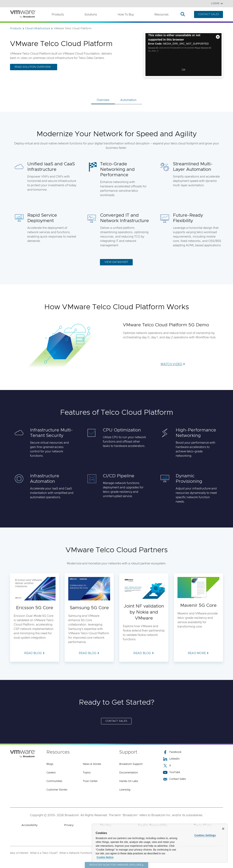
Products (58, 15)
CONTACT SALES (209, 14)
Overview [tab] (103, 100)
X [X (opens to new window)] (167, 766)
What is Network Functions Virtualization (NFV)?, (89, 853)
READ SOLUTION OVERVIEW (33, 67)
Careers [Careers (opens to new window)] (51, 773)
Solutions (91, 15)
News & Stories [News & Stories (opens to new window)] (92, 764)
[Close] (223, 829)
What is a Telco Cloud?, (44, 853)
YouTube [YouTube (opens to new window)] (171, 772)
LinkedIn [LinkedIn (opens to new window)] (171, 759)
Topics (87, 773)
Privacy (69, 825)
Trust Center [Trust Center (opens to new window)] (90, 781)
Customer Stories (57, 790)
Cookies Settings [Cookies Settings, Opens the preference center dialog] (205, 835)
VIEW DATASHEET (116, 262)
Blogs (50, 764)
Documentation (129, 773)
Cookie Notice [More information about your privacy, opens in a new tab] (105, 857)
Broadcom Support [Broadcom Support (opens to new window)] (131, 764)
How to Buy (126, 15)
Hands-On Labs (129, 781)
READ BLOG (33, 653)
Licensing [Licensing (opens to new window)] (125, 790)
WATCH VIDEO (171, 364)
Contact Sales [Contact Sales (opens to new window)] (174, 779)
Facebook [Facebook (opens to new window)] (172, 752)
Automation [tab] (128, 100)
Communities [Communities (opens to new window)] (54, 781)
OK (183, 70)
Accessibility (29, 825)
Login (217, 4)
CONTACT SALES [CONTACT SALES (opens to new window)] (116, 721)
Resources (161, 15)
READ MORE (197, 653)
